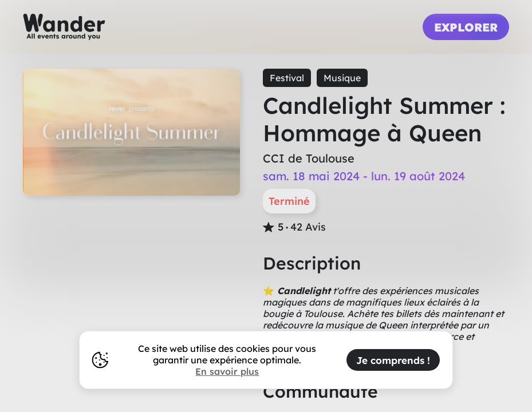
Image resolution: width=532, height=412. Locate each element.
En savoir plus (227, 371)
